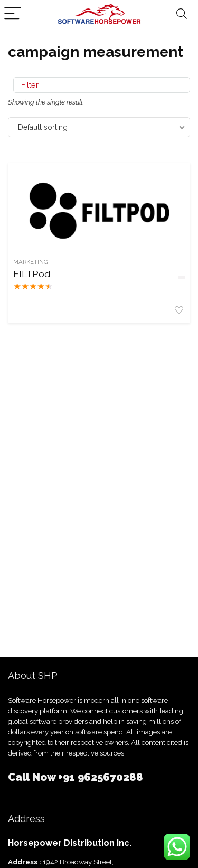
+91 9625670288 (101, 777)
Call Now (33, 777)
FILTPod (32, 274)
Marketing (31, 262)
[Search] (182, 14)
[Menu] (13, 14)
